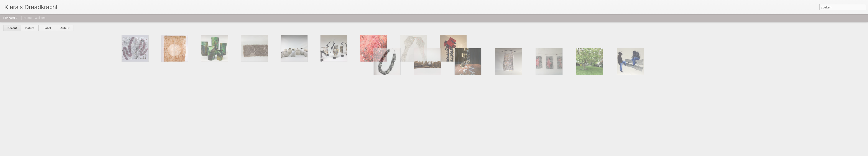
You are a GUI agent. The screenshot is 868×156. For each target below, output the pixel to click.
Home (27, 18)
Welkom (40, 18)
